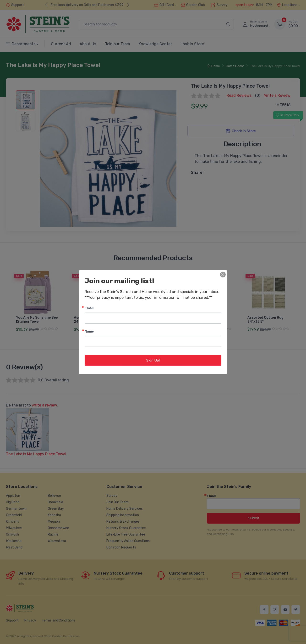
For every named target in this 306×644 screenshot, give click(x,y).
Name (89, 331)
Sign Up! (153, 360)
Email (89, 308)
